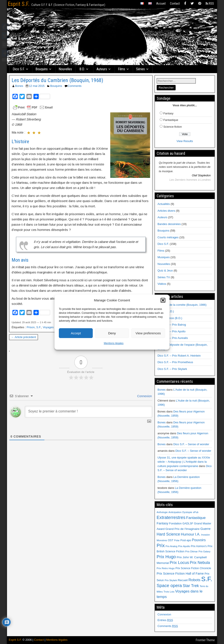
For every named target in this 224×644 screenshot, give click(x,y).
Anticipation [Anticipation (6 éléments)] (175, 512)
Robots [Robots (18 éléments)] (194, 580)
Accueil (161, 3)
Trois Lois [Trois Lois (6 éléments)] (169, 592)
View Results (185, 141)
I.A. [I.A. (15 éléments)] (198, 534)
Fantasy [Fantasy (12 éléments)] (162, 523)
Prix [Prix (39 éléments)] (161, 546)
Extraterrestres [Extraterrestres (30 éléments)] (171, 517)
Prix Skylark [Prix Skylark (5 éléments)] (171, 580)
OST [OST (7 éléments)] (171, 540)
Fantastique (171, 120)
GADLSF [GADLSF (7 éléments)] (188, 524)
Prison (31, 327)
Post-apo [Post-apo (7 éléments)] (186, 540)
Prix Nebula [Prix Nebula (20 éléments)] (200, 563)
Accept (76, 333)
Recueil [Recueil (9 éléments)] (183, 580)
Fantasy (168, 113)
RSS (210, 3)
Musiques (164, 257)
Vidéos (162, 284)
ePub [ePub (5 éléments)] (196, 512)
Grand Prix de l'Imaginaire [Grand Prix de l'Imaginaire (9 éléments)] (182, 529)
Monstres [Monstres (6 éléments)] (162, 540)
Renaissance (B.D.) (170, 318)
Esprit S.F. (19, 4)
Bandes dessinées (169, 224)
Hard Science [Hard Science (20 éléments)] (168, 534)
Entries (165, 620)
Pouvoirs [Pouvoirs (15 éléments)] (199, 540)
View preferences (148, 333)
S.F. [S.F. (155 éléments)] (207, 579)
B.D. (82, 69)
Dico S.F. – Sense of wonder (191, 444)
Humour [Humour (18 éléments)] (187, 534)
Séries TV (164, 277)
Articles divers (166, 211)
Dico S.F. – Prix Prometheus (175, 362)
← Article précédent (24, 337)
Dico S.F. (19, 69)
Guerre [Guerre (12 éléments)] (206, 529)
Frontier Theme (205, 640)
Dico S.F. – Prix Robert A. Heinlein (179, 356)
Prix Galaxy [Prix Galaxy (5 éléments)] (204, 551)
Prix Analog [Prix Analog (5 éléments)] (171, 546)
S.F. (39, 327)
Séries (140, 69)
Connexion (144, 396)
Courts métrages (168, 237)
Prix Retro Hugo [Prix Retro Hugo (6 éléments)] (166, 568)
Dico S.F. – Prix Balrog (172, 325)
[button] (163, 300)
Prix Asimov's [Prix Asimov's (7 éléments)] (199, 546)
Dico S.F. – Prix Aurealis (173, 338)
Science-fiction (173, 127)
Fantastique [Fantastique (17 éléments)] (196, 518)
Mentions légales (114, 343)
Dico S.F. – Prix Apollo (171, 331)
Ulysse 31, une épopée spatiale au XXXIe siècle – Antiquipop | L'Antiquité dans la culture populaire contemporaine (184, 462)
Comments (75, 86)
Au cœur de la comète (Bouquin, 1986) (182, 305)
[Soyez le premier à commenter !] (88, 412)
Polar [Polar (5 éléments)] (177, 540)
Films (122, 69)
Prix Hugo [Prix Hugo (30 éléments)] (166, 557)
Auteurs (102, 69)
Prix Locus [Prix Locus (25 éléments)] (179, 562)
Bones (19, 86)
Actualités (164, 204)
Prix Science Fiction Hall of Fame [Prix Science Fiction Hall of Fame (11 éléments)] (180, 574)
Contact (175, 3)
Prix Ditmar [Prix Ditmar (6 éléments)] (192, 551)
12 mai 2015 (37, 86)
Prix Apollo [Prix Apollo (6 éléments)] (184, 546)
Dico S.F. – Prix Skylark (172, 369)
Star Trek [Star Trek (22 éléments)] (191, 586)
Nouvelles (65, 69)
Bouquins (42, 69)
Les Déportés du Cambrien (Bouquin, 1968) (57, 80)
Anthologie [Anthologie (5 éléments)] (162, 512)
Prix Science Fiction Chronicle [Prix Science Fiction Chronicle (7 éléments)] (193, 568)
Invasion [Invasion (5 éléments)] (205, 535)
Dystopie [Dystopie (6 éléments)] (187, 512)
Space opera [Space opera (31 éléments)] (169, 586)
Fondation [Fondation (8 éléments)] (175, 523)
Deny (112, 333)
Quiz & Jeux (165, 270)
